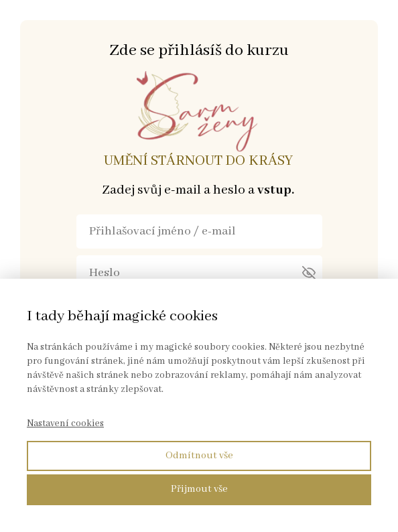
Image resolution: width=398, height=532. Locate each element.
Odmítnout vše (199, 456)
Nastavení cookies (65, 423)
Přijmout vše (199, 489)
